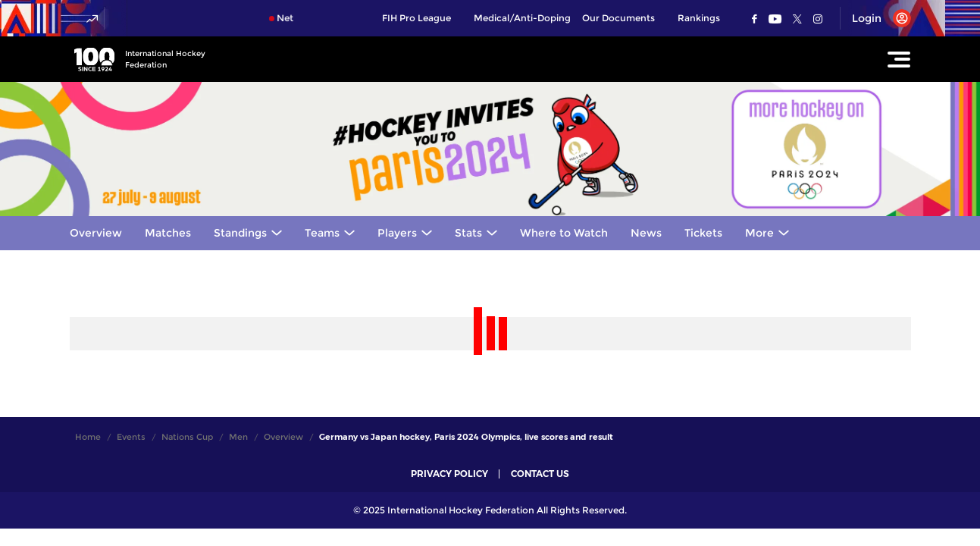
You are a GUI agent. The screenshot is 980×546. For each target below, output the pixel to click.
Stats (468, 233)
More (759, 233)
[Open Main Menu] (899, 59)
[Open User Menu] (876, 18)
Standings (240, 233)
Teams (322, 233)
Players (397, 233)
